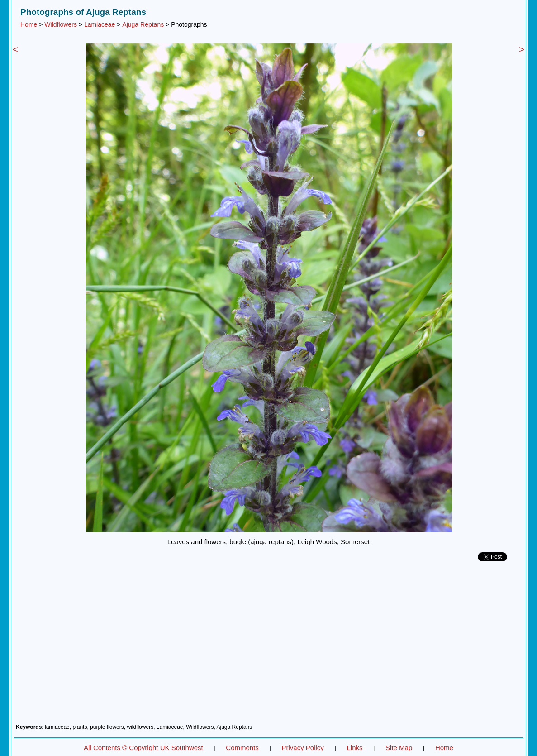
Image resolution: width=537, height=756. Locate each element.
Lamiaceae (100, 24)
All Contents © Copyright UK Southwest (143, 748)
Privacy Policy (302, 748)
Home (29, 24)
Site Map (399, 748)
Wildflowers (61, 24)
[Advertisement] (268, 646)
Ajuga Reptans (143, 24)
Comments (242, 748)
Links (354, 748)
